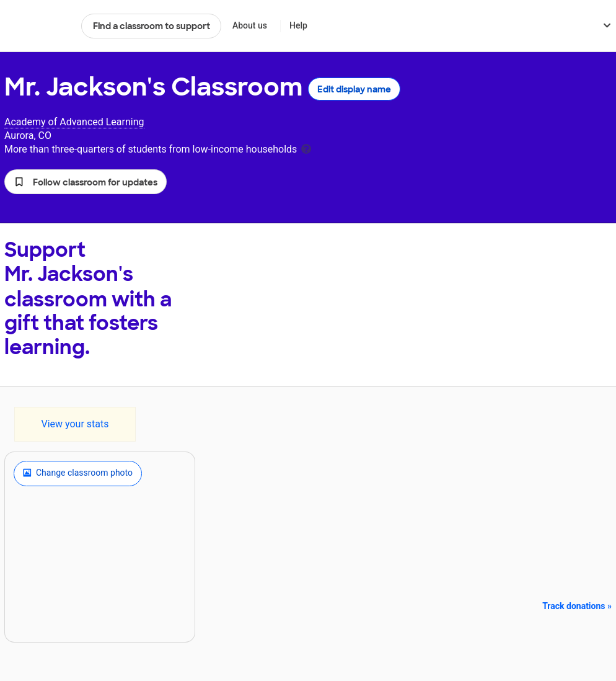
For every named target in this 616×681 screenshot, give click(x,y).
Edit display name (354, 89)
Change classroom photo (78, 473)
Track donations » (577, 606)
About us (250, 25)
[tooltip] (306, 148)
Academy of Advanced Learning (74, 122)
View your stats (75, 424)
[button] (86, 182)
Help (298, 25)
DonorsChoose (37, 26)
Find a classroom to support (152, 26)
